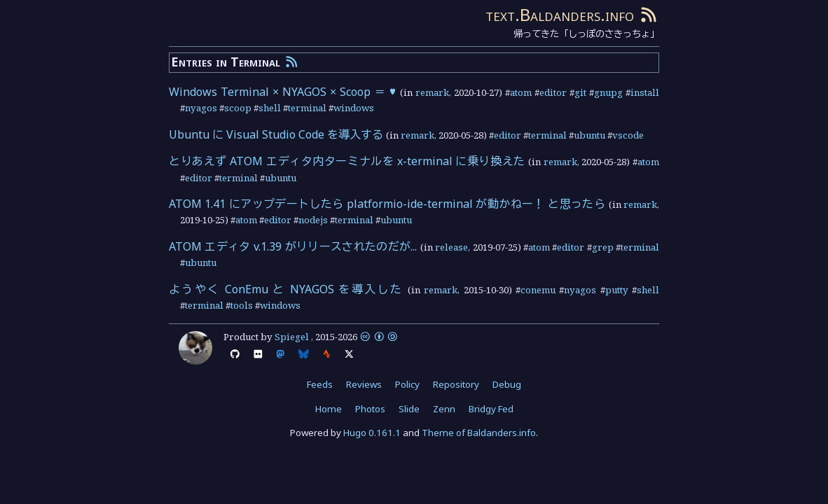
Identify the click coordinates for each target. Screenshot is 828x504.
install (645, 92)
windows (354, 108)
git (580, 92)
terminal (307, 108)
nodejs (313, 220)
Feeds (320, 384)
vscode (628, 135)
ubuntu (589, 135)
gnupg (608, 92)
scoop (238, 108)
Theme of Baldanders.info (479, 433)
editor (553, 92)
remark (432, 92)
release (451, 247)
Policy (407, 384)
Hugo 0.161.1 (372, 433)
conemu (538, 290)
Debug (507, 384)
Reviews (364, 384)
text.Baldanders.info (560, 14)
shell (270, 108)
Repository (456, 384)
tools (242, 305)
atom (521, 92)
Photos (370, 409)
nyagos (201, 108)
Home (329, 409)
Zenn (444, 409)
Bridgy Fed (491, 409)
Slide (409, 409)
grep (603, 247)
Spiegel (292, 337)
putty (617, 290)
